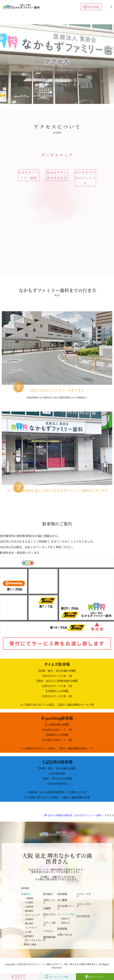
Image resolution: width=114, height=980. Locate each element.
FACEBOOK (83, 916)
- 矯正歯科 (28, 923)
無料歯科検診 (49, 938)
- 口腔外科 (28, 907)
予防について (49, 901)
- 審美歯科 (28, 911)
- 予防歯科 (28, 919)
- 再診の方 (65, 923)
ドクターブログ (84, 895)
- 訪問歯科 (28, 936)
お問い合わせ (65, 935)
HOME (25, 888)
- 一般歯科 (28, 898)
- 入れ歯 (27, 932)
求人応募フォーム (66, 907)
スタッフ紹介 (49, 924)
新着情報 (62, 929)
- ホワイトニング (32, 915)
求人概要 (62, 900)
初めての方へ (49, 915)
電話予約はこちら (19, 977)
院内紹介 (48, 894)
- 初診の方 (65, 918)
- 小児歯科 (28, 902)
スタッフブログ (84, 905)
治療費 (47, 908)
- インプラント (31, 928)
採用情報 (62, 894)
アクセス (48, 931)
